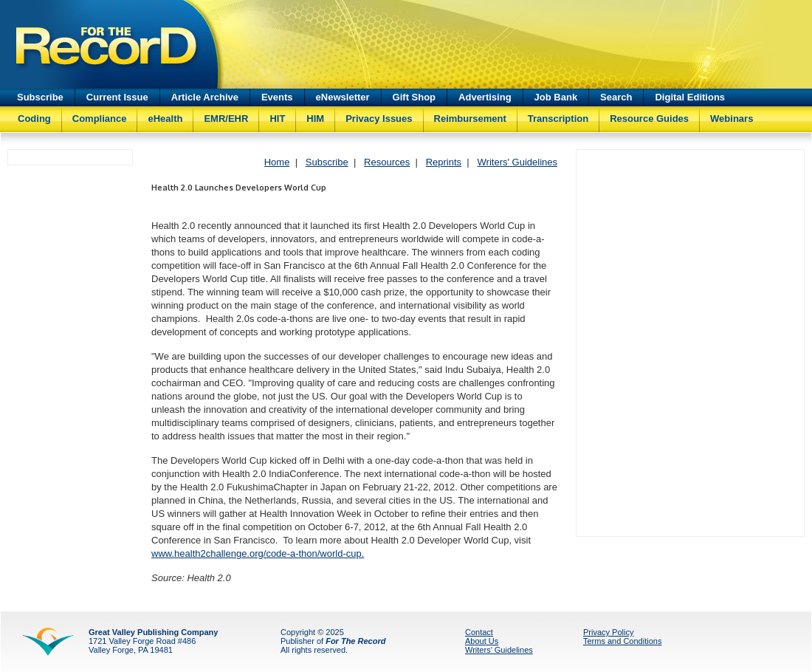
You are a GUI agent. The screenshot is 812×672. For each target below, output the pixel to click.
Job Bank (556, 97)
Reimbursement (470, 119)
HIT (277, 119)
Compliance (100, 119)
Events (277, 97)
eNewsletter (343, 97)
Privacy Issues (379, 119)
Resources (387, 162)
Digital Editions (690, 97)
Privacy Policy (608, 632)
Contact (479, 632)
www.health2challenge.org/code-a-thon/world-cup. (258, 553)
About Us (482, 641)
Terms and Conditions (622, 641)
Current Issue (117, 97)
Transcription (558, 119)
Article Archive (205, 97)
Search (616, 97)
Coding (34, 119)
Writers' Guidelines (517, 162)
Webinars (732, 119)
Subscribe (40, 97)
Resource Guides (649, 119)
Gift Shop (414, 97)
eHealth (165, 119)
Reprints (444, 162)
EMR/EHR (226, 119)
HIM (315, 119)
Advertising (485, 97)
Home (277, 162)
